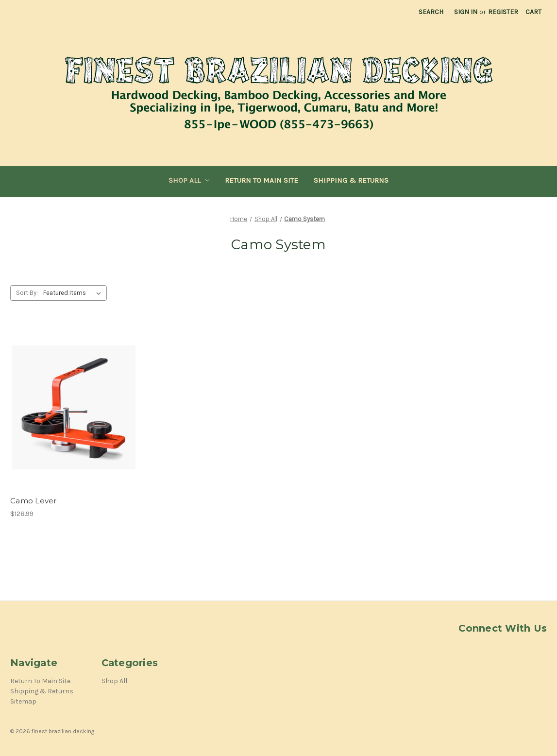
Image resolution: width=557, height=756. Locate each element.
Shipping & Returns (351, 180)
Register (503, 12)
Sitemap (23, 701)
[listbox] (74, 293)
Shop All (189, 180)
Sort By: (27, 293)
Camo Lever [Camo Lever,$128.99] (34, 501)
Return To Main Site (262, 180)
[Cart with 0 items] (533, 12)
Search (431, 12)
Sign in (466, 12)
